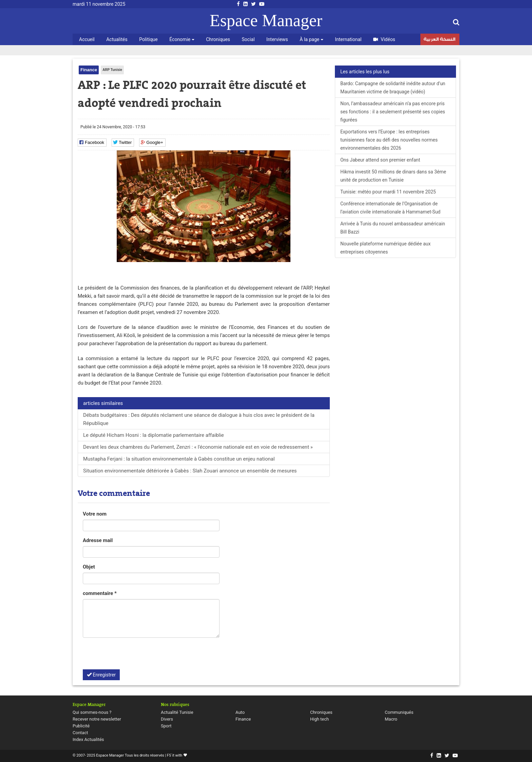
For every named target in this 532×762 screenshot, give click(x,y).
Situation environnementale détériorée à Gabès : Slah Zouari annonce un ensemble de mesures (190, 471)
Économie (182, 39)
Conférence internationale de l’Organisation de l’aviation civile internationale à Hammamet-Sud (390, 208)
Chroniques (218, 39)
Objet (89, 567)
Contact (80, 733)
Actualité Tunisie (177, 712)
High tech (319, 719)
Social (248, 39)
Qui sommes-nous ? (92, 712)
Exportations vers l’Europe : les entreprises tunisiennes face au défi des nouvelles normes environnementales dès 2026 (389, 140)
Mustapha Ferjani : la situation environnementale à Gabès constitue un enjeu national (179, 459)
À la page (311, 39)
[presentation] (134, 656)
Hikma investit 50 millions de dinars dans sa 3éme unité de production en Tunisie (393, 176)
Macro (391, 719)
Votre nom (95, 514)
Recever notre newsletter (97, 719)
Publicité (81, 726)
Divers (167, 719)
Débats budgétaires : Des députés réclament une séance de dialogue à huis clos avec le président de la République (199, 419)
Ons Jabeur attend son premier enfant (380, 160)
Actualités (117, 39)
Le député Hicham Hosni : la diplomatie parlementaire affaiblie (154, 435)
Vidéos (384, 39)
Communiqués (399, 712)
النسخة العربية (439, 40)
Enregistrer (101, 675)
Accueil (87, 39)
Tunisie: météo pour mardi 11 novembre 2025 (388, 192)
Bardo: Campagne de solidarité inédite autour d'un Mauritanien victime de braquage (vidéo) (393, 88)
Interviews (277, 39)
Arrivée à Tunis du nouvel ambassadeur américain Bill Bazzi (393, 228)
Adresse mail (98, 540)
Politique (148, 39)
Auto (240, 712)
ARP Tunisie (112, 70)
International (348, 39)
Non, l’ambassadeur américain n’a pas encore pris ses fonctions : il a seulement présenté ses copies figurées (393, 112)
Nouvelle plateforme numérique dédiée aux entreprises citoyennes (385, 248)
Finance (89, 70)
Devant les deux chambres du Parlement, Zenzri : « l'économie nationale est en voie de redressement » (198, 447)
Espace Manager (266, 20)
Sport (166, 726)
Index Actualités (88, 739)
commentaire (100, 593)
